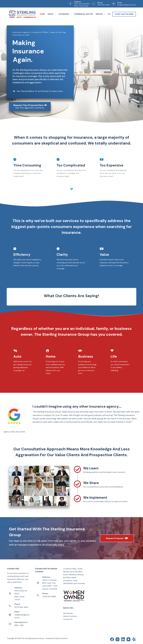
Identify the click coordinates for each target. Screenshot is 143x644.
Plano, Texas (77, 569)
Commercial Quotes (83, 14)
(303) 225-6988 (49, 597)
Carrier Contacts (70, 616)
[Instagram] (118, 639)
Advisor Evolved (61, 638)
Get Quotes (68, 613)
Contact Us (68, 619)
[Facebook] (112, 639)
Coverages (65, 14)
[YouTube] (128, 639)
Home (42, 14)
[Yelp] (134, 639)
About (52, 14)
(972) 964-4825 (104, 5)
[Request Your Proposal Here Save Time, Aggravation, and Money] (30, 106)
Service (101, 14)
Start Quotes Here (124, 14)
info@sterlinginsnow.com (127, 5)
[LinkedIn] (123, 639)
